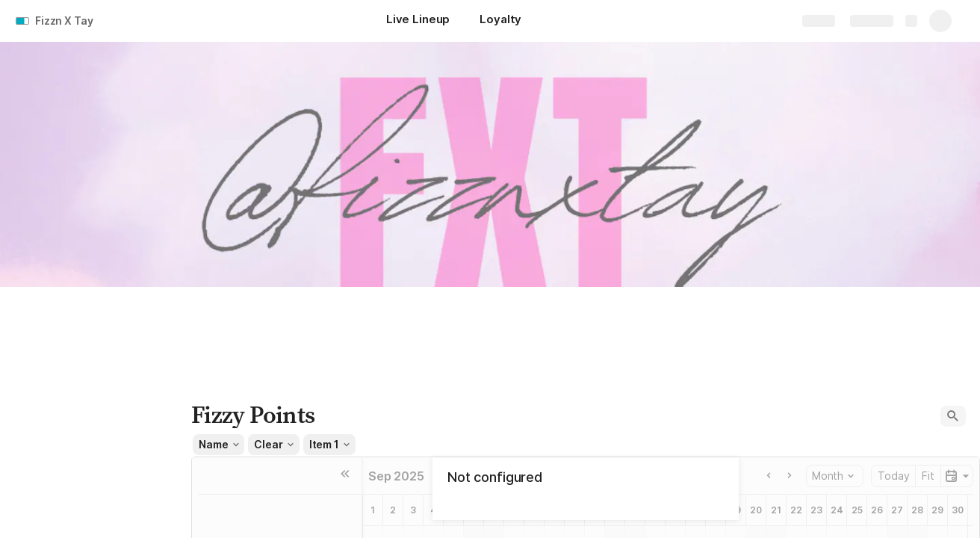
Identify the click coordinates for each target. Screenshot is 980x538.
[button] (953, 416)
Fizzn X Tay (64, 21)
